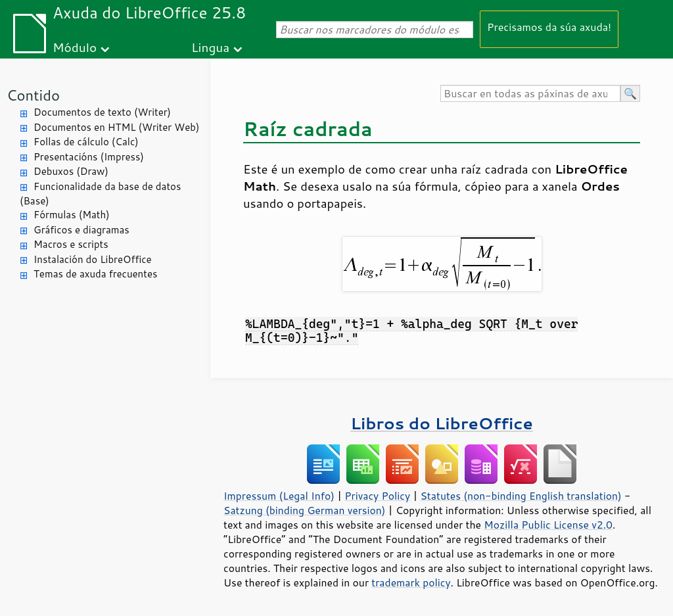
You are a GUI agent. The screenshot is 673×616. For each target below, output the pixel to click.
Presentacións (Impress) (89, 157)
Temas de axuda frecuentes (95, 274)
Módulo (75, 47)
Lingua (210, 47)
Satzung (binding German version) (305, 510)
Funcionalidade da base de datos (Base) (100, 194)
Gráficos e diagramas (81, 230)
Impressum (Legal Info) (279, 496)
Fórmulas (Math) (72, 215)
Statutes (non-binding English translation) (521, 496)
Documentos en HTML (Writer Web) (116, 127)
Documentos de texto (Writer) (102, 112)
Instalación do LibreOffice (93, 259)
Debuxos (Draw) (71, 171)
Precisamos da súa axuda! (549, 27)
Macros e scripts (71, 244)
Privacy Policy (377, 496)
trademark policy (411, 582)
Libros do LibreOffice (441, 423)
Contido (33, 95)
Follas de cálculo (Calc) (86, 142)
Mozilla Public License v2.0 (548, 525)
